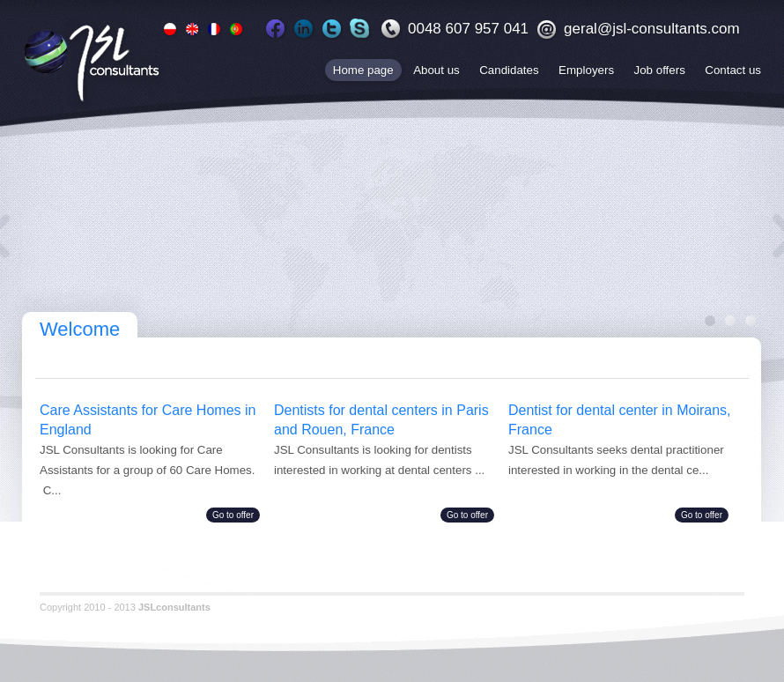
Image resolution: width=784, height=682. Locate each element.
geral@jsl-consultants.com (652, 29)
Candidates (509, 70)
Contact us (733, 70)
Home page (363, 70)
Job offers (660, 70)
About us (436, 70)
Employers (586, 70)
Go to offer (233, 515)
